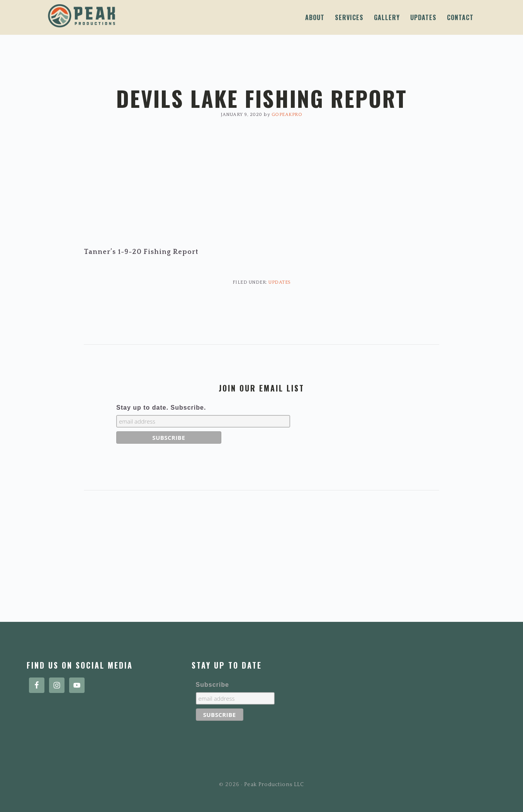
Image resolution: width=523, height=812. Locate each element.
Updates (280, 282)
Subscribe (212, 685)
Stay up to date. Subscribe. (161, 408)
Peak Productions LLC (131, 16)
